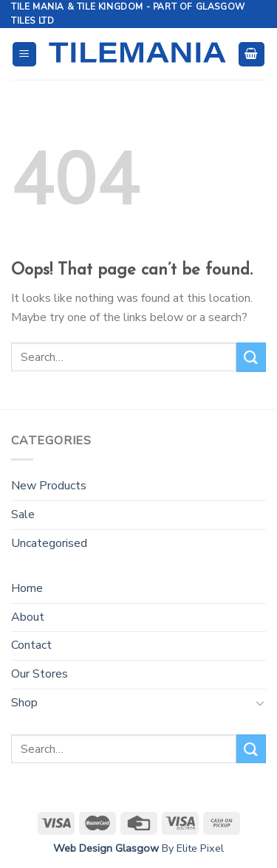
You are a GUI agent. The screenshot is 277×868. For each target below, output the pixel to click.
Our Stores (40, 674)
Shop (24, 703)
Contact (31, 645)
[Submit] (251, 357)
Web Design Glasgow (106, 848)
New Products (49, 486)
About (28, 617)
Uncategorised (49, 543)
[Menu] (25, 54)
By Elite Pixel (191, 848)
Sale (23, 514)
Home (27, 588)
